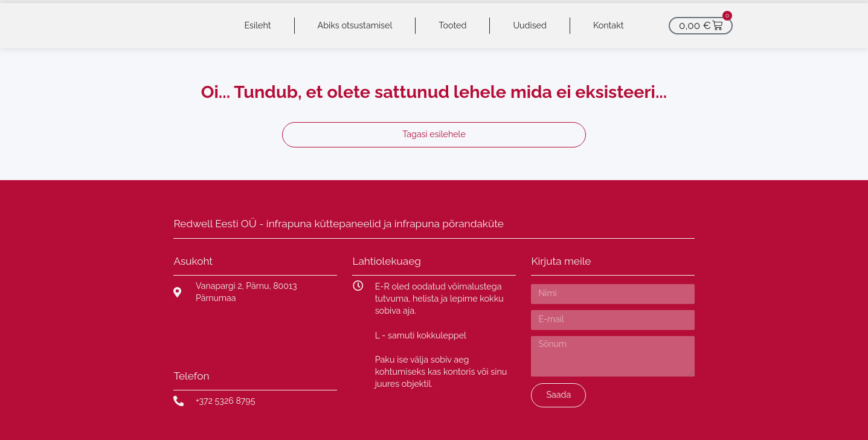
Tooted (452, 25)
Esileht (257, 25)
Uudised (530, 25)
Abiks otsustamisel (355, 25)
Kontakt (609, 25)
